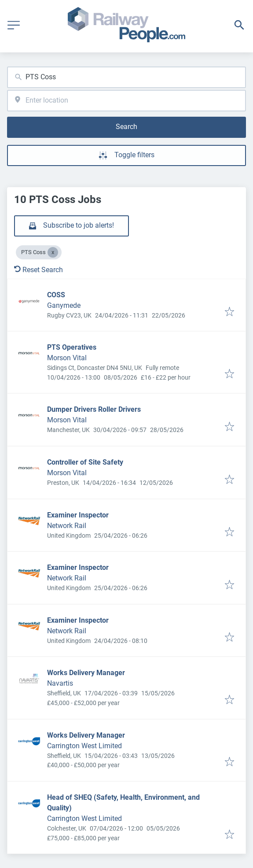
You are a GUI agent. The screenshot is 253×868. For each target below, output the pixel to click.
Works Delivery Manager (86, 673)
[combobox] (126, 77)
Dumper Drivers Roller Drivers (94, 409)
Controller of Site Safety (85, 462)
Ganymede (64, 305)
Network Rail (67, 526)
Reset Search (38, 270)
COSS (56, 295)
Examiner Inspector (78, 515)
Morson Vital (67, 358)
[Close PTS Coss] (53, 252)
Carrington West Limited (84, 746)
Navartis (60, 683)
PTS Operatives (72, 347)
